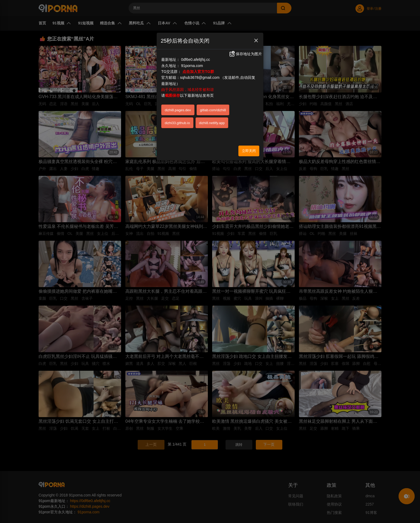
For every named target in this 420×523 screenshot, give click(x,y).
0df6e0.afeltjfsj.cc (196, 60)
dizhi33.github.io (177, 123)
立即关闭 (249, 151)
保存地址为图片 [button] (245, 54)
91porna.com (192, 66)
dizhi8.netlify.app (212, 123)
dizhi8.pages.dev (178, 110)
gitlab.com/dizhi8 (213, 110)
